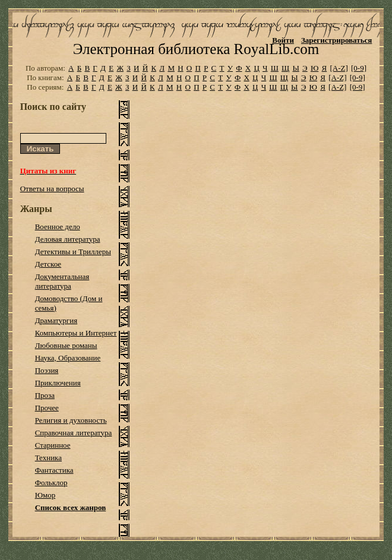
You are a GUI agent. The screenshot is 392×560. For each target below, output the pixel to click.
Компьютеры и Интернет (76, 333)
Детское (48, 264)
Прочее (47, 408)
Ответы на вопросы (52, 189)
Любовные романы (66, 345)
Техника (48, 458)
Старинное (53, 445)
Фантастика (54, 470)
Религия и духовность (71, 420)
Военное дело (58, 227)
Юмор (45, 495)
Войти (283, 40)
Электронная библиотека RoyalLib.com (196, 49)
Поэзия (47, 370)
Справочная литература (74, 433)
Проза (45, 395)
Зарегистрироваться (336, 40)
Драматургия (56, 320)
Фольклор (51, 483)
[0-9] (359, 68)
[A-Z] (339, 68)
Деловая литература (68, 239)
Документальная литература (62, 281)
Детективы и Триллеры (73, 251)
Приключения (58, 383)
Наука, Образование (68, 358)
